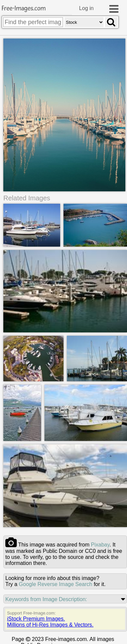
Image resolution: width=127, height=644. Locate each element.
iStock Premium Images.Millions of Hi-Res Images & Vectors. (50, 621)
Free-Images (24, 9)
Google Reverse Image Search (55, 584)
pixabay (100, 544)
